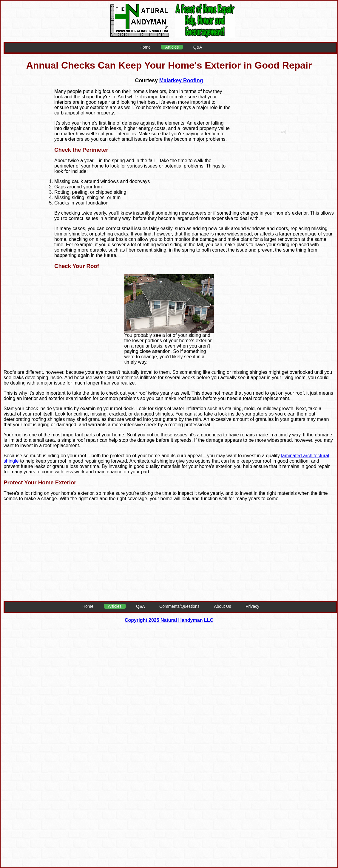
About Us (223, 606)
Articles (172, 47)
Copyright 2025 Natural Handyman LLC (169, 620)
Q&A (198, 47)
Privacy (252, 606)
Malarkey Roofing (181, 80)
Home (145, 47)
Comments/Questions (179, 606)
